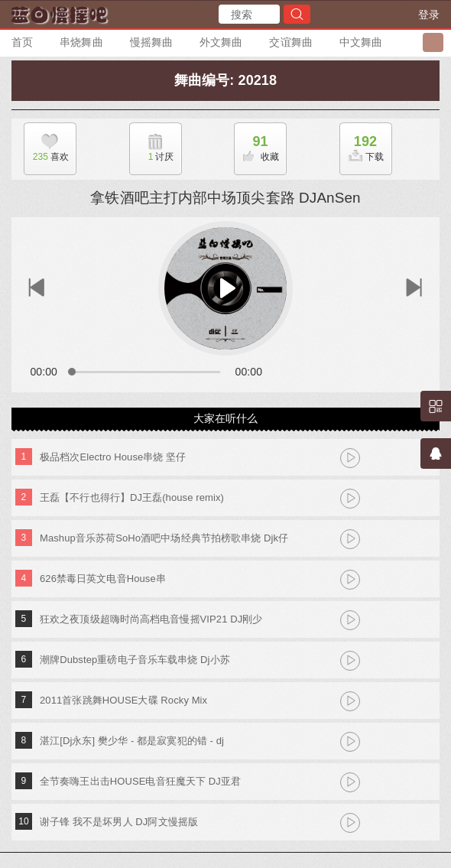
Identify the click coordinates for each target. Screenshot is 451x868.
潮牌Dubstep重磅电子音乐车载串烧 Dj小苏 (135, 660)
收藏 (257, 144)
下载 (362, 144)
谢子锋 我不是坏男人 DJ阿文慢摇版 (119, 822)
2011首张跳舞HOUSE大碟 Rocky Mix (123, 700)
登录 (429, 15)
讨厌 (152, 157)
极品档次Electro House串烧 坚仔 (113, 457)
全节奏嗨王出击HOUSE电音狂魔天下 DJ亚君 (140, 781)
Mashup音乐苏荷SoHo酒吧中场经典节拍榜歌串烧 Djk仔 (164, 538)
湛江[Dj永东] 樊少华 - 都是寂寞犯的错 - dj (132, 741)
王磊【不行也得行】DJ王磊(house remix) (132, 497)
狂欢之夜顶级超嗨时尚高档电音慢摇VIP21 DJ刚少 (151, 619)
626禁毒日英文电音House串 (103, 579)
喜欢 (46, 157)
